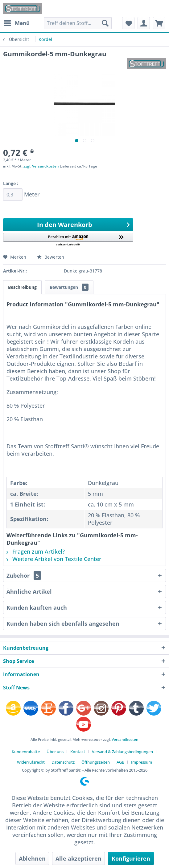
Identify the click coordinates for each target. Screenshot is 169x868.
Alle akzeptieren (78, 858)
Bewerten (51, 257)
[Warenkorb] (159, 23)
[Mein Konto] (144, 23)
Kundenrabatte (26, 752)
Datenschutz (63, 762)
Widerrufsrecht (31, 762)
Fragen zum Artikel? (36, 551)
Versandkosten (125, 739)
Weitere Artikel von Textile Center (54, 559)
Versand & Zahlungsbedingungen (122, 752)
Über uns (55, 752)
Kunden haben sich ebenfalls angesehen (63, 624)
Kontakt (78, 752)
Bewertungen (69, 287)
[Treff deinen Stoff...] (78, 23)
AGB (120, 762)
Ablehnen (32, 858)
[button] (68, 240)
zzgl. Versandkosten (41, 166)
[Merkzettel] (128, 23)
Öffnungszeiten (96, 762)
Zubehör (24, 575)
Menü (17, 22)
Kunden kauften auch (37, 608)
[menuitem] (16, 23)
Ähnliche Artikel (29, 591)
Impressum (142, 762)
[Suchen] (105, 23)
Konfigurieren (131, 858)
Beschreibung (22, 287)
